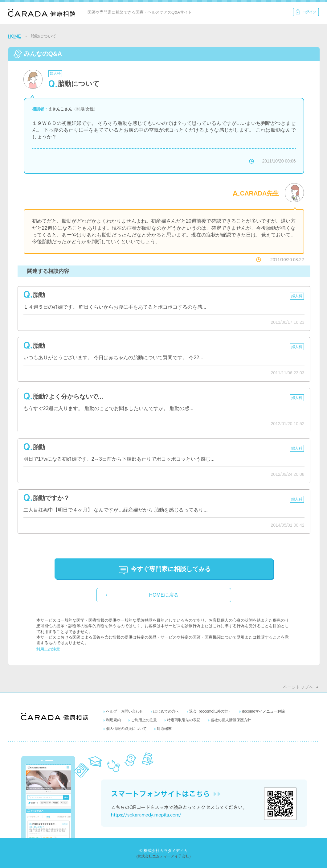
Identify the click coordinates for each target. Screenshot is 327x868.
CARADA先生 (260, 193)
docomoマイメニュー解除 (263, 711)
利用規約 (113, 720)
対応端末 (164, 729)
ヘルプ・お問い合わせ (125, 711)
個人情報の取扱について (126, 729)
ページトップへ (298, 687)
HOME (14, 36)
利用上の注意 (48, 649)
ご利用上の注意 (144, 720)
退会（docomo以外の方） (211, 711)
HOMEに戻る (164, 595)
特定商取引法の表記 (184, 720)
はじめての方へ (166, 711)
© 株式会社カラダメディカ (163, 851)
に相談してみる (171, 569)
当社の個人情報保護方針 (231, 720)
